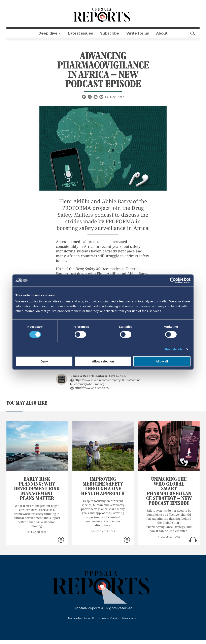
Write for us (138, 33)
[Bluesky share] (102, 97)
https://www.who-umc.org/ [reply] (92, 388)
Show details (174, 349)
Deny (44, 361)
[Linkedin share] (96, 97)
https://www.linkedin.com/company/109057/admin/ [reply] (107, 380)
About (162, 33)
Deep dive (48, 33)
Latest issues (80, 33)
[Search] (193, 33)
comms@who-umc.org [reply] (89, 384)
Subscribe (110, 33)
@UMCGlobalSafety (116, 376)
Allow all (162, 361)
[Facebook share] (84, 97)
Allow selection (103, 361)
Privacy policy (130, 618)
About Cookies (111, 618)
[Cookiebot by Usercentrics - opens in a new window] (173, 280)
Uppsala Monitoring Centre (84, 618)
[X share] (90, 97)
